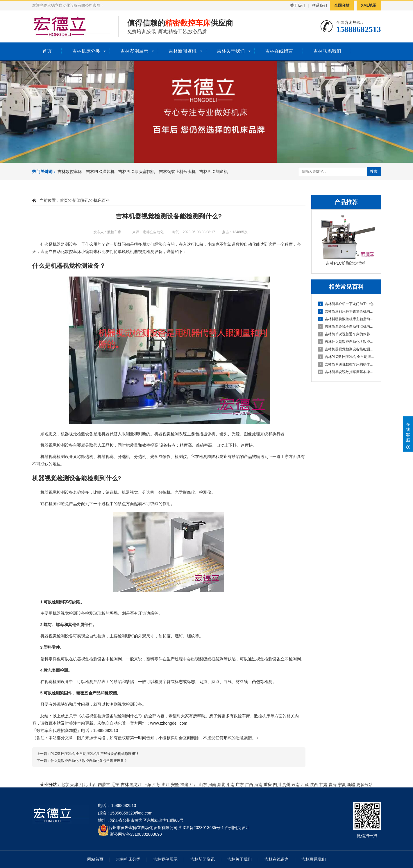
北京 (65, 785)
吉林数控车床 (70, 172)
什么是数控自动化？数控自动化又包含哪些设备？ (89, 761)
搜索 (374, 171)
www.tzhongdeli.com (169, 723)
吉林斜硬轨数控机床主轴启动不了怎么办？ (346, 319)
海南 (258, 785)
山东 (203, 785)
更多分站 (364, 785)
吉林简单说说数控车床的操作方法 (346, 364)
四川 (277, 785)
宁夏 (342, 785)
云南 (296, 785)
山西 (93, 785)
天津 (74, 785)
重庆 (268, 785)
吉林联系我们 (327, 51)
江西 (194, 785)
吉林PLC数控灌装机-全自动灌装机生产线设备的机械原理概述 (346, 357)
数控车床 (73, 252)
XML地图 (369, 5)
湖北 (221, 785)
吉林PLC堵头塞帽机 (136, 172)
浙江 (166, 785)
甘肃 (323, 785)
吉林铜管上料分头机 (177, 172)
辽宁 (115, 785)
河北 (83, 785)
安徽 (175, 785)
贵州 (286, 785)
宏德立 (47, 252)
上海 (147, 785)
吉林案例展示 (134, 51)
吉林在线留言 (279, 51)
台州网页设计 (237, 828)
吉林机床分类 (86, 51)
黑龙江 (136, 785)
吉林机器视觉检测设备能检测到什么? (346, 349)
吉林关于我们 (231, 51)
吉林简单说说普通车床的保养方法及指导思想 (346, 334)
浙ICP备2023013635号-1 (201, 828)
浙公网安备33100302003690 (136, 834)
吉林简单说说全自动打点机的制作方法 (346, 327)
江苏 (156, 785)
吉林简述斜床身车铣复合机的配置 (346, 311)
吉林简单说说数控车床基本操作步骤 (346, 372)
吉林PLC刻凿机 (213, 172)
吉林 (125, 785)
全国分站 (342, 5)
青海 (332, 785)
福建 (184, 785)
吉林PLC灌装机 (100, 172)
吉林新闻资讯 (183, 51)
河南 (212, 785)
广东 (240, 785)
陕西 (314, 785)
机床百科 (102, 200)
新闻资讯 (81, 200)
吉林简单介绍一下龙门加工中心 (346, 304)
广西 (249, 785)
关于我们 (298, 5)
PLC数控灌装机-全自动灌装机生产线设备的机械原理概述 (95, 754)
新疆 (351, 785)
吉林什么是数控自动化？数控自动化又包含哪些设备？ (346, 342)
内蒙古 (104, 785)
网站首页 (95, 859)
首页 (47, 51)
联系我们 (319, 5)
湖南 (230, 785)
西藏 (305, 785)
